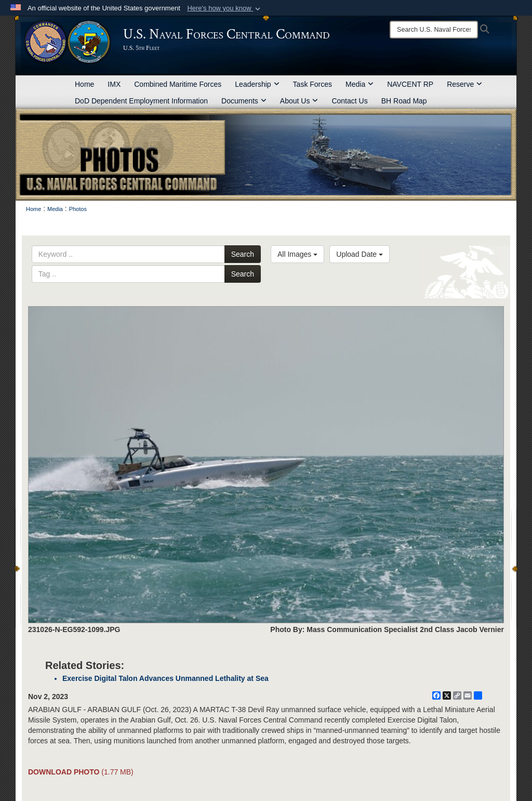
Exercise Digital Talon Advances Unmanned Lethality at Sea (165, 678)
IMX (114, 84)
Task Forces (312, 84)
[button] (225, 8)
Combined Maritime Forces (178, 84)
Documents (244, 101)
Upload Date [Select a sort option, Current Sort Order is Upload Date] (360, 254)
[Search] (434, 30)
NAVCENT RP (410, 84)
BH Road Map (404, 101)
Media (360, 84)
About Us (299, 101)
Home (84, 84)
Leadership (257, 84)
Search (243, 254)
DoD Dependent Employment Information (141, 101)
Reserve (464, 84)
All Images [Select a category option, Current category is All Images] (297, 254)
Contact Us (349, 101)
